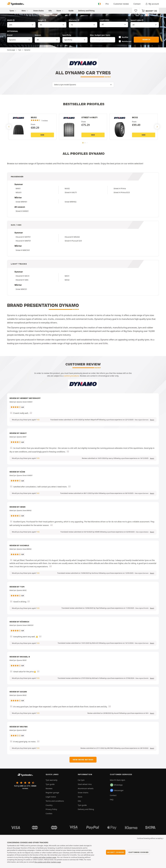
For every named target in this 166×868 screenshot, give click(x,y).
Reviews (49, 788)
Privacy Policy (51, 809)
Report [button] (152, 420)
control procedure (71, 376)
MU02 (67, 188)
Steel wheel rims (85, 784)
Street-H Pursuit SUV (73, 241)
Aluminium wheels (86, 788)
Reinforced (127, 41)
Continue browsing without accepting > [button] (150, 838)
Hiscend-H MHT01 (23, 237)
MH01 (18, 188)
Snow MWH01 (22, 202)
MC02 (67, 280)
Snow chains (39, 11)
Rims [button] (25, 11)
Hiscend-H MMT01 (23, 241)
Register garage (52, 792)
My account (152, 4)
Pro (107, 4)
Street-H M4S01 (22, 211)
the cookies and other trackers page (48, 862)
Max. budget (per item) (100, 35)
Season (38, 35)
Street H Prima (120, 188)
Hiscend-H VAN (22, 280)
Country (49, 805)
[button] (142, 420)
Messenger (117, 790)
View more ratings (83, 760)
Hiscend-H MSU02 (72, 237)
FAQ (112, 799)
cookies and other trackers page (44, 857)
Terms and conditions (55, 801)
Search (146, 40)
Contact (137, 4)
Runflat (125, 37)
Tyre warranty (51, 780)
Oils (50, 11)
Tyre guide (50, 784)
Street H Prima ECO (122, 192)
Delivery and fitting (86, 11)
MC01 (67, 276)
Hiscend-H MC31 (23, 276)
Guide (71, 11)
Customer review (121, 4)
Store (60, 11)
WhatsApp (116, 785)
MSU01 (19, 192)
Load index (114, 20)
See (42, 135)
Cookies (49, 813)
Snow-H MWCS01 (23, 250)
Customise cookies (139, 852)
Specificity (67, 35)
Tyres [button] (13, 11)
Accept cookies (116, 852)
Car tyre (81, 780)
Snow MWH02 (71, 202)
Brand (10, 35)
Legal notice (51, 797)
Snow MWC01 (21, 289)
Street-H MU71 (71, 192)
